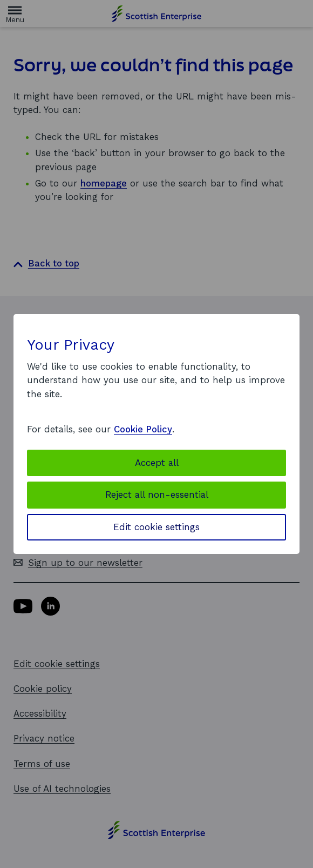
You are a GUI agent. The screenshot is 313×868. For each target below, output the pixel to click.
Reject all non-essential (157, 495)
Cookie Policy (143, 429)
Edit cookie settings (156, 527)
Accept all (157, 463)
